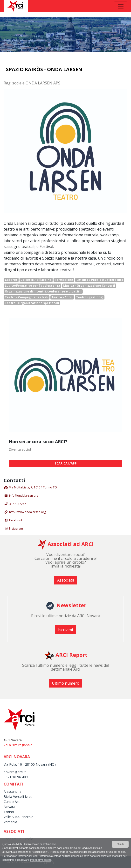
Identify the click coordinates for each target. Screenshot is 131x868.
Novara (9, 807)
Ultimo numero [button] (66, 683)
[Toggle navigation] (121, 6)
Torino (9, 812)
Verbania (10, 822)
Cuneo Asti (12, 802)
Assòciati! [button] (65, 580)
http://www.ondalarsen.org (28, 512)
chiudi (120, 844)
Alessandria (13, 791)
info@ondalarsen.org (24, 496)
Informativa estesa (41, 860)
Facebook (16, 520)
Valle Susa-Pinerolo (19, 817)
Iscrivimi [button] (65, 630)
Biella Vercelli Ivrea (18, 797)
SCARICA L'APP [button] (66, 463)
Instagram (16, 528)
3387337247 (18, 504)
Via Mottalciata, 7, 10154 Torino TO (33, 487)
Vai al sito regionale (18, 745)
